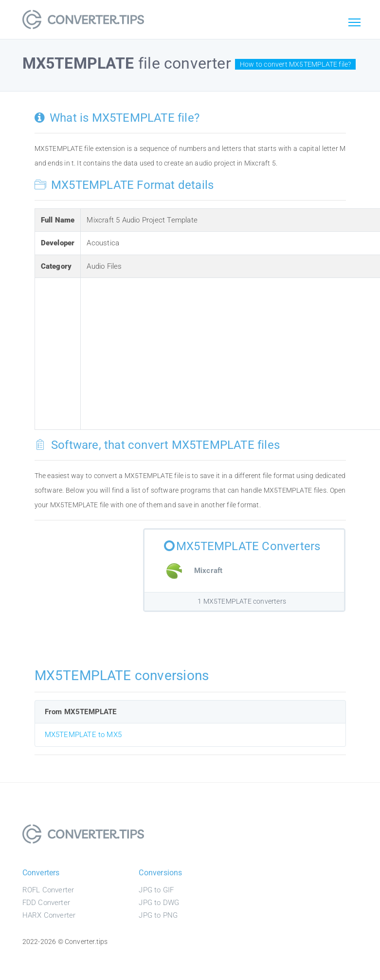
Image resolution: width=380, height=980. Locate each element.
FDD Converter (46, 903)
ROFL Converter (48, 890)
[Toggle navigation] (355, 23)
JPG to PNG (158, 915)
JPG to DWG (159, 903)
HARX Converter (49, 915)
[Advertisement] (232, 352)
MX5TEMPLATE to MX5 (83, 735)
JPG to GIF (156, 890)
